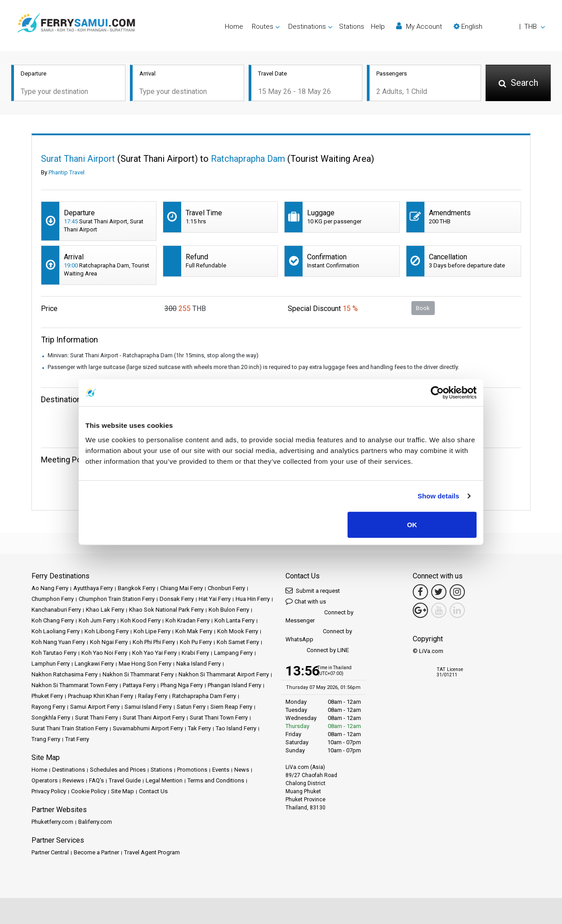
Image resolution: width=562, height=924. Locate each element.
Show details (439, 496)
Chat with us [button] (306, 601)
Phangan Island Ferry (234, 685)
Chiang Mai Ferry (181, 588)
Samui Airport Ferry (95, 707)
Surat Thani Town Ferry (219, 717)
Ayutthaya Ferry (93, 588)
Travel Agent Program (152, 852)
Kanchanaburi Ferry (56, 610)
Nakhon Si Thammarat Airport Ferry (224, 674)
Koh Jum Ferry (97, 620)
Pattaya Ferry (139, 685)
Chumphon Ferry (53, 599)
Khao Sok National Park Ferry (166, 610)
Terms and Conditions (216, 780)
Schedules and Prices (118, 770)
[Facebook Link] (420, 592)
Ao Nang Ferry (50, 588)
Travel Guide (125, 780)
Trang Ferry (46, 739)
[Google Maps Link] (420, 610)
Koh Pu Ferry (196, 642)
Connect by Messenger (319, 616)
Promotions (192, 770)
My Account (419, 26)
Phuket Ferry (47, 696)
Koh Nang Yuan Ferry (58, 642)
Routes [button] (263, 27)
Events (221, 770)
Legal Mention (164, 780)
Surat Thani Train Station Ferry (70, 728)
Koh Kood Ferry (140, 620)
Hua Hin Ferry (253, 599)
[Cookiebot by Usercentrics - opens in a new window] (437, 393)
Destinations (69, 770)
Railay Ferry (153, 696)
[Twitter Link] (439, 592)
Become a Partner (96, 852)
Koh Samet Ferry (238, 642)
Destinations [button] (307, 27)
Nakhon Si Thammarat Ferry (138, 674)
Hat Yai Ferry (215, 599)
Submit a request (313, 590)
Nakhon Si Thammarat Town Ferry (75, 685)
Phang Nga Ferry (182, 685)
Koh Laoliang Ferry (56, 631)
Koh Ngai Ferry (109, 642)
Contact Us (153, 791)
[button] (499, 27)
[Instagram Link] (457, 592)
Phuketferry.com (52, 822)
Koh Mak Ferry (194, 631)
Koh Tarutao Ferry (54, 653)
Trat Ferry (77, 739)
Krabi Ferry (195, 653)
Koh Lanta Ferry (234, 620)
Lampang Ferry (233, 653)
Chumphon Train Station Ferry (117, 599)
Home (234, 27)
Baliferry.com (95, 822)
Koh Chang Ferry (53, 620)
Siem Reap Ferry (231, 707)
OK (412, 524)
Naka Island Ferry (198, 664)
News (242, 770)
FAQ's (96, 780)
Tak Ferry (199, 728)
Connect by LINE (317, 651)
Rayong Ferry (48, 707)
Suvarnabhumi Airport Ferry (148, 728)
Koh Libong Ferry (107, 631)
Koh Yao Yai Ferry (154, 653)
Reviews (73, 780)
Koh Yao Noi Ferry (104, 653)
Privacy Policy (49, 791)
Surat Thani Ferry (96, 717)
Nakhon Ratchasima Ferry (65, 674)
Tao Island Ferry (236, 728)
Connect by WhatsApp (319, 635)
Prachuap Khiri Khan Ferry (100, 696)
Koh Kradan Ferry (187, 620)
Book (423, 308)
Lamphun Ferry (51, 664)
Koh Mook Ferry (238, 631)
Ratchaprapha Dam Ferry (204, 696)
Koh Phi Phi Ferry (154, 642)
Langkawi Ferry (94, 664)
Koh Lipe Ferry (152, 631)
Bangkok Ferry (136, 588)
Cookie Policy (89, 791)
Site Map (123, 791)
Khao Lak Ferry (105, 610)
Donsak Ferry (177, 599)
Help (378, 27)
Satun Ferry (191, 707)
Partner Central (50, 852)
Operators (45, 780)
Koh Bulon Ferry (229, 610)
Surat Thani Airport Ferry (154, 717)
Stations (352, 27)
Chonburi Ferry (226, 588)
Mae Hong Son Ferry (145, 664)
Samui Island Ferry (148, 707)
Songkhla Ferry (51, 717)
